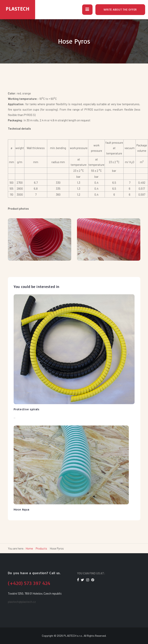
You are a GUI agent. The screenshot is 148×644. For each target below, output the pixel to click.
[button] (87, 10)
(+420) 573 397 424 (29, 583)
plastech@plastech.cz (22, 602)
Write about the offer (120, 10)
